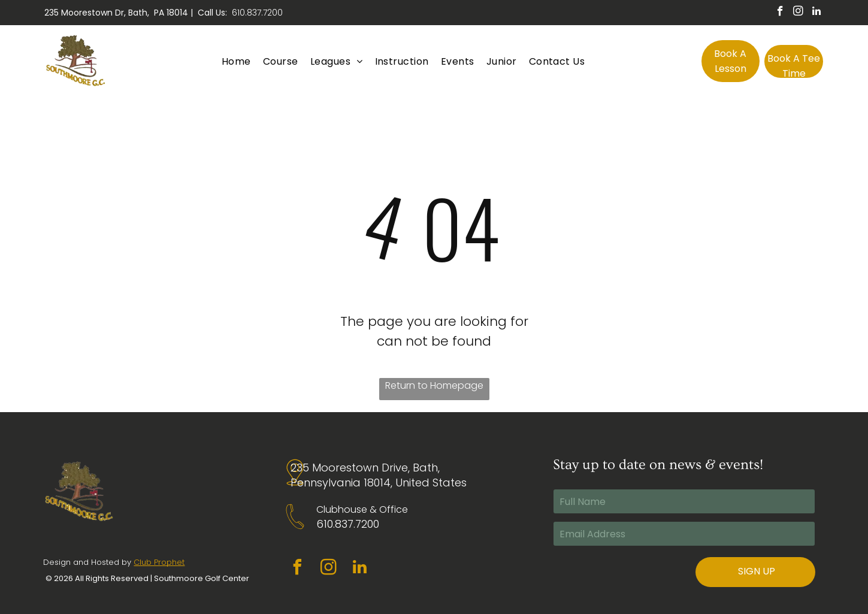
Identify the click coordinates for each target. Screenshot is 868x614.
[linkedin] (816, 13)
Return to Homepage (434, 385)
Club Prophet (159, 562)
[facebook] (780, 13)
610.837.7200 (257, 13)
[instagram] (798, 13)
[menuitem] (236, 61)
